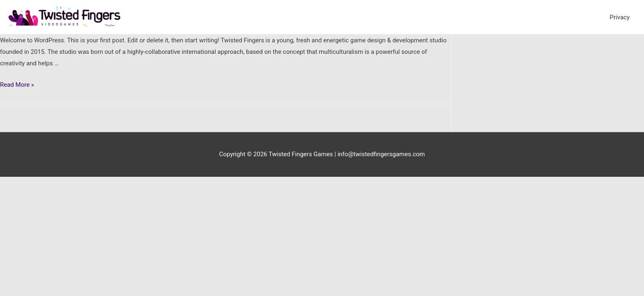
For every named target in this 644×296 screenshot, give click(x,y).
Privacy (620, 17)
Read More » (17, 85)
